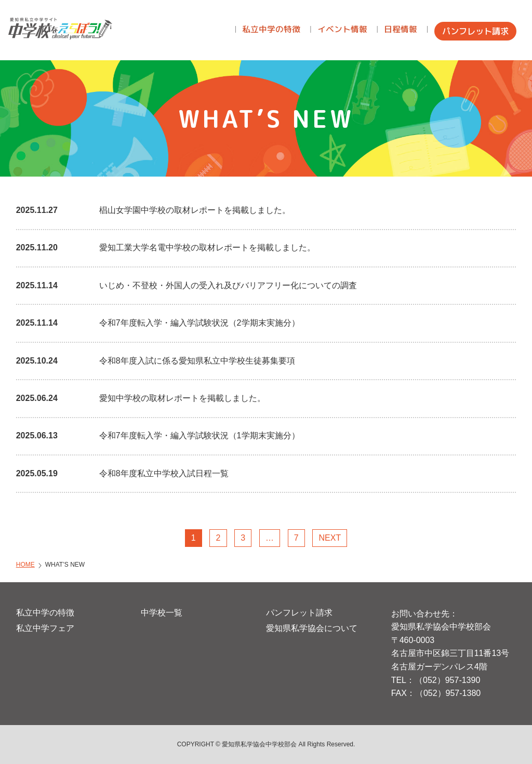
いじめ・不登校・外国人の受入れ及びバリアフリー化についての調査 (228, 285)
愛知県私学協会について (312, 628)
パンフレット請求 (299, 613)
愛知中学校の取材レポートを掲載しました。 (182, 398)
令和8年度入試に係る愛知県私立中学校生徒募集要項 (197, 361)
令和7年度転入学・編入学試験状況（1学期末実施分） (199, 435)
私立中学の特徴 (45, 613)
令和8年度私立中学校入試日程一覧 (164, 473)
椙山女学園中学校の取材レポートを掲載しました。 (195, 210)
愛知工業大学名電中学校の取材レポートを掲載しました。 (207, 247)
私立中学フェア (45, 628)
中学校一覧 (162, 613)
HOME (25, 565)
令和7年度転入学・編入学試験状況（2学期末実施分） (199, 323)
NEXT (330, 538)
